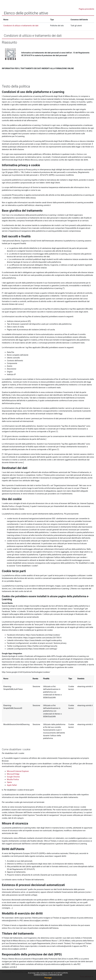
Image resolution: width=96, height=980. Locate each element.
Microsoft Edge (13, 774)
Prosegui (48, 978)
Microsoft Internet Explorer (18, 771)
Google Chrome (13, 777)
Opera (9, 782)
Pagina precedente (86, 9)
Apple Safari (12, 785)
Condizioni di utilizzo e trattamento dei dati (48, 975)
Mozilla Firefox (13, 779)
